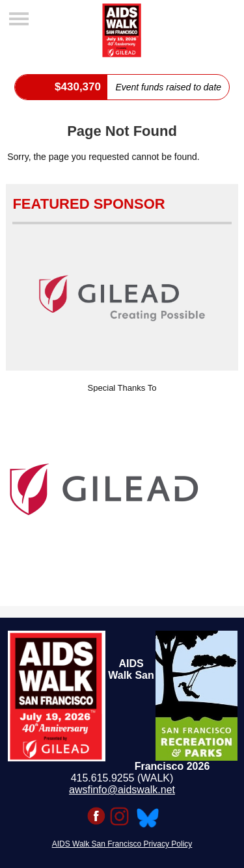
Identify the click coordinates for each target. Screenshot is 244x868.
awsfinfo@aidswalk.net (122, 790)
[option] (122, 490)
